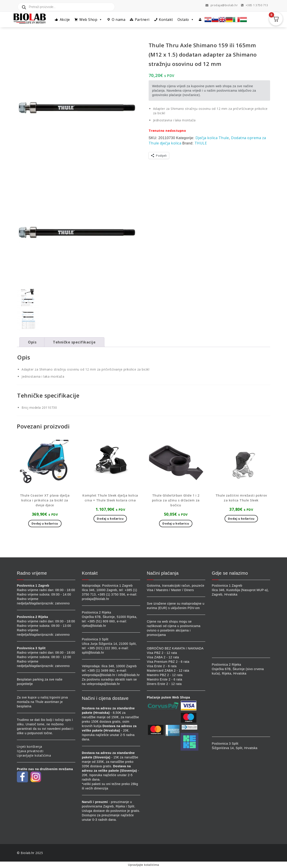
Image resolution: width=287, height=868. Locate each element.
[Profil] (200, 20)
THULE (201, 143)
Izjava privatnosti (30, 751)
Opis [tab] (32, 342)
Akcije (65, 20)
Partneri (142, 20)
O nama (119, 20)
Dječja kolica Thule (212, 138)
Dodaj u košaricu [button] (45, 523)
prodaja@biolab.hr (222, 5)
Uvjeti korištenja (30, 747)
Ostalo (186, 20)
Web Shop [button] (91, 20)
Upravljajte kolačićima (34, 755)
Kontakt (166, 20)
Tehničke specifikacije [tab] (74, 342)
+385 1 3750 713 (255, 5)
